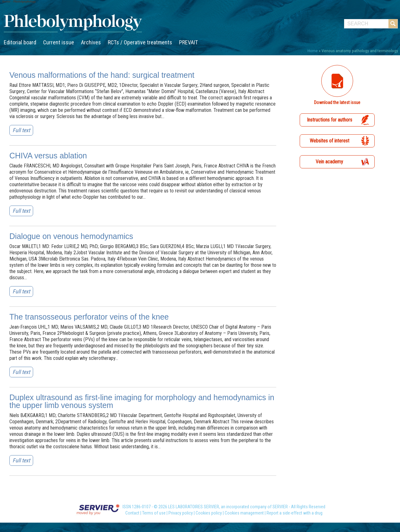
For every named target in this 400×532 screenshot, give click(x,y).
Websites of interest (330, 141)
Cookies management (244, 513)
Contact (132, 513)
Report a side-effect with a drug (295, 513)
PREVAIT (188, 42)
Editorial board (20, 42)
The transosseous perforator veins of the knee (89, 317)
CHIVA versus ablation (48, 156)
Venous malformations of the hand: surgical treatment (102, 75)
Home (313, 51)
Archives (91, 42)
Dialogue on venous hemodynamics (71, 236)
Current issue (59, 42)
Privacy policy (181, 513)
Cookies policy (209, 513)
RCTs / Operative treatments (140, 42)
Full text (21, 130)
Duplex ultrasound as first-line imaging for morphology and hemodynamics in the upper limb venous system (142, 401)
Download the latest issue (337, 102)
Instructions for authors (330, 120)
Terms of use (154, 513)
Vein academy (329, 162)
